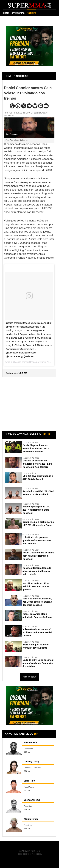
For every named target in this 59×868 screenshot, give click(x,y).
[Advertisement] (30, 401)
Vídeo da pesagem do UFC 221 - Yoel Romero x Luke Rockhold (36, 510)
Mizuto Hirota (31, 819)
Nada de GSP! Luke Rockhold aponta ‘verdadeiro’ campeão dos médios (38, 663)
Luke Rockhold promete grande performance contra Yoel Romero (37, 540)
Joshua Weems (32, 800)
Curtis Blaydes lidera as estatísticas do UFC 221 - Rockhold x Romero (36, 448)
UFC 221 (23, 373)
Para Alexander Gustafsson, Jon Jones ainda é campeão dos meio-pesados (37, 602)
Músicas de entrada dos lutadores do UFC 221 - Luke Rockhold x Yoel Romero (37, 464)
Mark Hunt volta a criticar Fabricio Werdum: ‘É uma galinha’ (36, 586)
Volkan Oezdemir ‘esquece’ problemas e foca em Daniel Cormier (37, 632)
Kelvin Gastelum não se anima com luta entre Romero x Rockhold (38, 556)
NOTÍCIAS (32, 13)
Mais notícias (29, 677)
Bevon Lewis (31, 742)
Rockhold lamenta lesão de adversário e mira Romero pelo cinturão (37, 571)
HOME (6, 13)
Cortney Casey (32, 762)
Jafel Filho (29, 781)
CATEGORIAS (18, 13)
